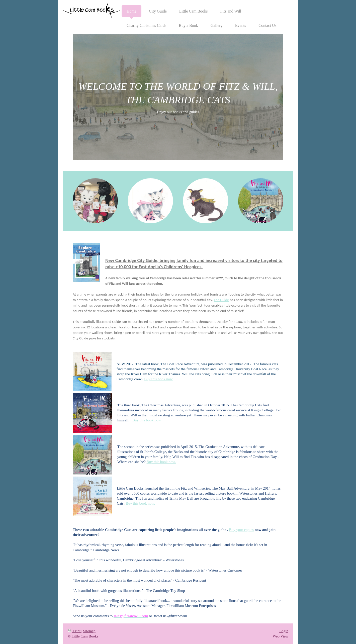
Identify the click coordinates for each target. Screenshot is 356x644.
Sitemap (89, 631)
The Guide (221, 300)
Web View (281, 636)
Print (75, 631)
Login (284, 631)
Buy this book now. (161, 462)
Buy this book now (158, 379)
